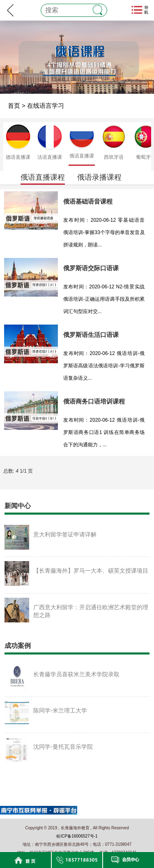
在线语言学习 (46, 106)
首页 (14, 106)
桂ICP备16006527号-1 (77, 836)
